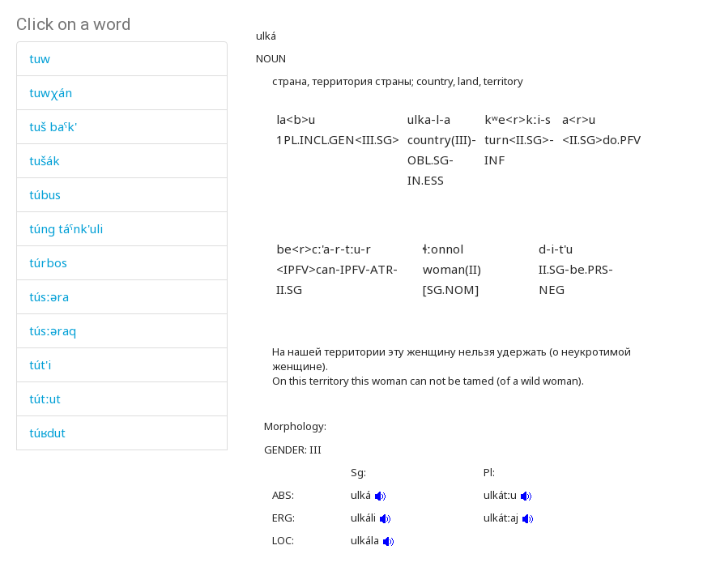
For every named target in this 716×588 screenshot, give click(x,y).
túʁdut (47, 432)
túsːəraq (53, 330)
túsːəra (49, 296)
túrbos (48, 262)
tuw (40, 58)
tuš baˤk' (53, 126)
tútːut (45, 398)
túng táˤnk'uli (66, 228)
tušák (45, 160)
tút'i (40, 364)
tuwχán (51, 92)
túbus (45, 194)
